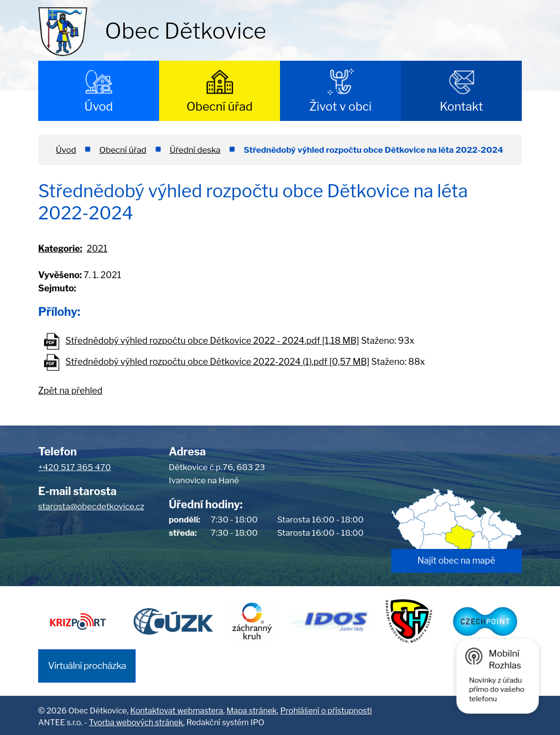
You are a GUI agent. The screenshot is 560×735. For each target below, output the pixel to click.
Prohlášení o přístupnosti (326, 708)
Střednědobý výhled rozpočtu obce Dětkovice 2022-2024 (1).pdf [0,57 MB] (218, 362)
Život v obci (341, 107)
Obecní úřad (220, 107)
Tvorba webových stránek (136, 720)
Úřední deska (195, 150)
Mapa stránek (252, 708)
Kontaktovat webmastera (177, 708)
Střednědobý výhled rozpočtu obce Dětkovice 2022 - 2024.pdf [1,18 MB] (212, 341)
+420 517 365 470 (75, 467)
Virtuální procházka (87, 663)
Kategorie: (60, 249)
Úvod (98, 107)
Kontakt (461, 107)
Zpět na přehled (70, 391)
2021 (97, 249)
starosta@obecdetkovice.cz (91, 506)
